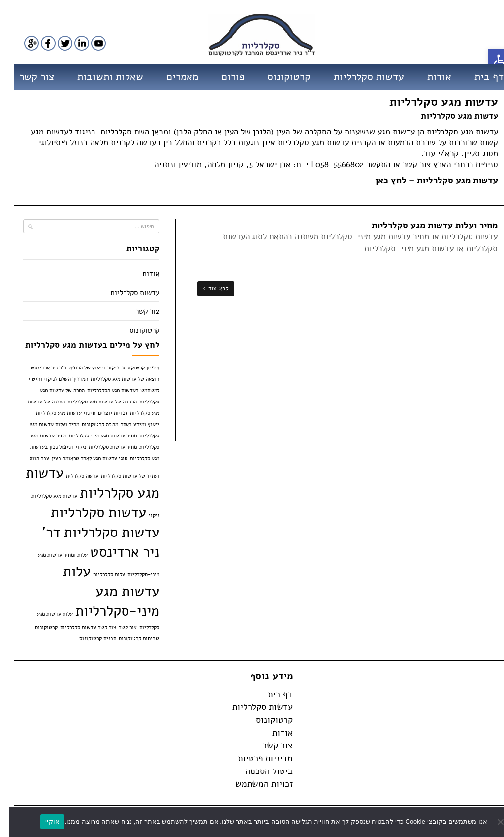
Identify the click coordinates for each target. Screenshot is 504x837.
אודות (430, 77)
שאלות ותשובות (101, 77)
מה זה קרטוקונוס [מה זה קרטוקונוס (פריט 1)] (91, 424)
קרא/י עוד (432, 153)
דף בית (480, 77)
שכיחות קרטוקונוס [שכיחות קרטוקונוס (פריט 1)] (130, 639)
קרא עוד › (206, 288)
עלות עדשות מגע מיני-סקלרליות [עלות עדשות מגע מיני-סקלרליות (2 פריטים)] (102, 591)
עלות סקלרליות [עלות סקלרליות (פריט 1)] (100, 575)
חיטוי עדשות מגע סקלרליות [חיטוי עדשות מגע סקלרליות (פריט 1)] (56, 413)
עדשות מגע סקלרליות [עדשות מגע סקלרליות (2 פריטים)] (83, 483)
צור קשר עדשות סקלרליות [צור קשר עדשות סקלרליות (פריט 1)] (79, 627)
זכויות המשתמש (255, 784)
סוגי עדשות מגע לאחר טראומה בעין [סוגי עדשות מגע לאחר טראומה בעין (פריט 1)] (80, 458)
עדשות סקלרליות (360, 77)
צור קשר (27, 77)
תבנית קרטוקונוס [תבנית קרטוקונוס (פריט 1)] (88, 639)
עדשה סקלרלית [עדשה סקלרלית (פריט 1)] (73, 476)
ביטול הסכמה (260, 771)
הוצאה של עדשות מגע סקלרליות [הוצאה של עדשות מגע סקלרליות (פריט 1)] (116, 379)
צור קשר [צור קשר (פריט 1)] (118, 627)
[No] (492, 822)
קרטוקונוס (280, 77)
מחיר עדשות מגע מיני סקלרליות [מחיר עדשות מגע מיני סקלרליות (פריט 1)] (94, 436)
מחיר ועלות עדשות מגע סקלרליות (425, 225)
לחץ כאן (381, 180)
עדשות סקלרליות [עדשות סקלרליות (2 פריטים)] (89, 512)
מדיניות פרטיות (256, 758)
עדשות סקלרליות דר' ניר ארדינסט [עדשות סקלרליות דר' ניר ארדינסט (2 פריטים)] (91, 542)
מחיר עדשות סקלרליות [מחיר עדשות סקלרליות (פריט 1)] (103, 447)
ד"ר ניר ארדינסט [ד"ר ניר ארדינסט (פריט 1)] (40, 368)
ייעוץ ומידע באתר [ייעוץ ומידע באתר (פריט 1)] (131, 424)
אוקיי (43, 821)
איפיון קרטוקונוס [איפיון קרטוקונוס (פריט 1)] (131, 368)
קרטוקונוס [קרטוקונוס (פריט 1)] (37, 627)
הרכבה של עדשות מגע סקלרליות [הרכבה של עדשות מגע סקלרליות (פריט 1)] (93, 402)
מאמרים (173, 77)
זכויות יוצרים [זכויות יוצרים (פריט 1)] (103, 413)
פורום (224, 77)
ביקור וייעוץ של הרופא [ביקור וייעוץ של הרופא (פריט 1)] (85, 368)
